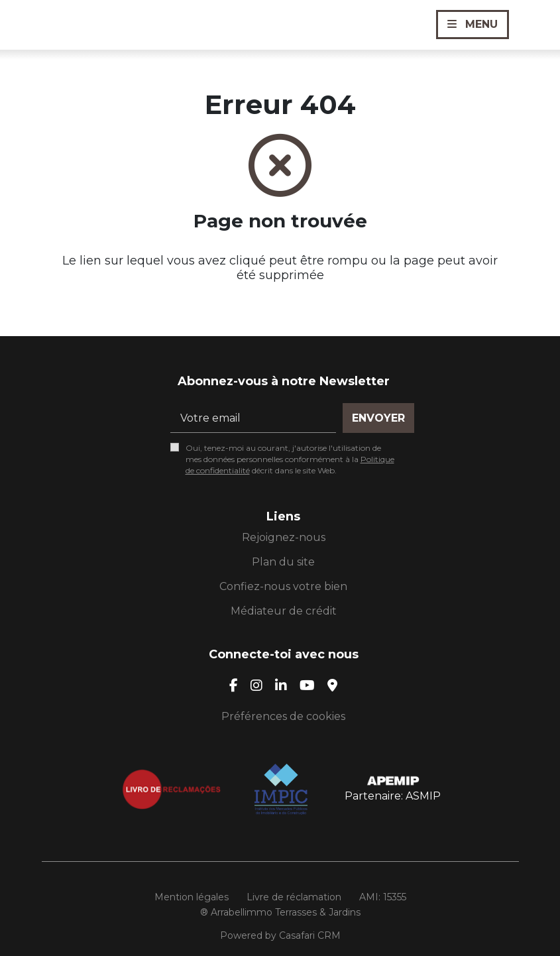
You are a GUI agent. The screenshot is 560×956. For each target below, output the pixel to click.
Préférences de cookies (283, 716)
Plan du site (283, 562)
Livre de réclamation (294, 897)
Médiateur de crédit (284, 611)
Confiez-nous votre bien (283, 586)
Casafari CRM (310, 935)
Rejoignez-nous (284, 537)
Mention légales (192, 897)
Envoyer (378, 418)
